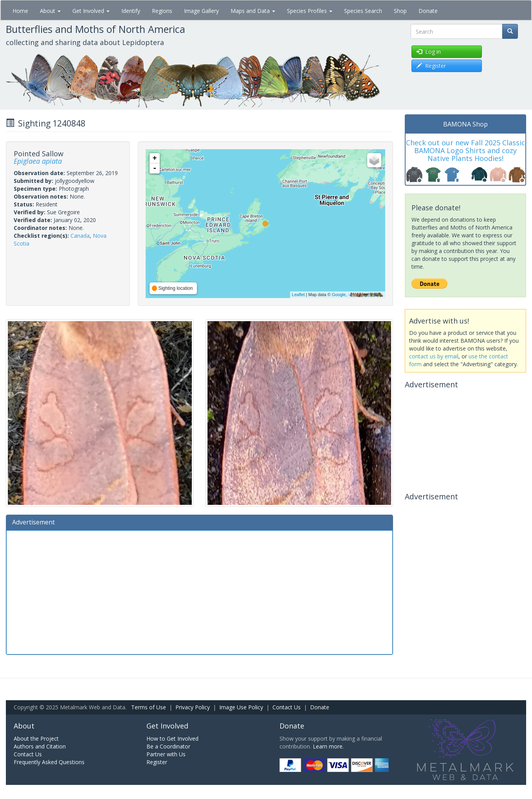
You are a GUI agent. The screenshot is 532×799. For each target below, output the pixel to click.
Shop (400, 11)
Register (157, 762)
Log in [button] (429, 52)
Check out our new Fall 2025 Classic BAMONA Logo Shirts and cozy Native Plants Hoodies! (465, 150)
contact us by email (434, 356)
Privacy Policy (193, 707)
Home (20, 11)
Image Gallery (201, 11)
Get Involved (91, 11)
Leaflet (298, 295)
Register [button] (431, 66)
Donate (428, 11)
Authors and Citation (40, 746)
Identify (131, 11)
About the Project (36, 738)
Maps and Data (253, 11)
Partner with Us (166, 754)
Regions (162, 11)
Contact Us (287, 707)
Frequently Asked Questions (49, 762)
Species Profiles (310, 11)
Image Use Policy (241, 707)
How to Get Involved (172, 738)
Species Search (363, 11)
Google (339, 295)
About (50, 11)
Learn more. (328, 746)
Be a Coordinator (168, 746)
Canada (80, 236)
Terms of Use (149, 707)
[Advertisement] (199, 591)
